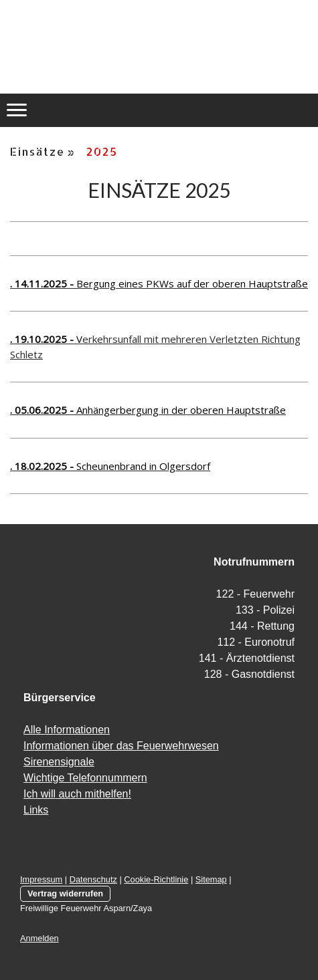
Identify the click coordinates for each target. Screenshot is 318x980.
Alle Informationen (67, 730)
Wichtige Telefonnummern (85, 778)
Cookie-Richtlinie (156, 879)
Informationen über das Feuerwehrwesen (121, 746)
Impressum (41, 879)
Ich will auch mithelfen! (77, 794)
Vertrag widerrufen (65, 893)
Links (36, 810)
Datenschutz (93, 879)
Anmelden (39, 938)
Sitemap (211, 879)
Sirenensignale (59, 762)
